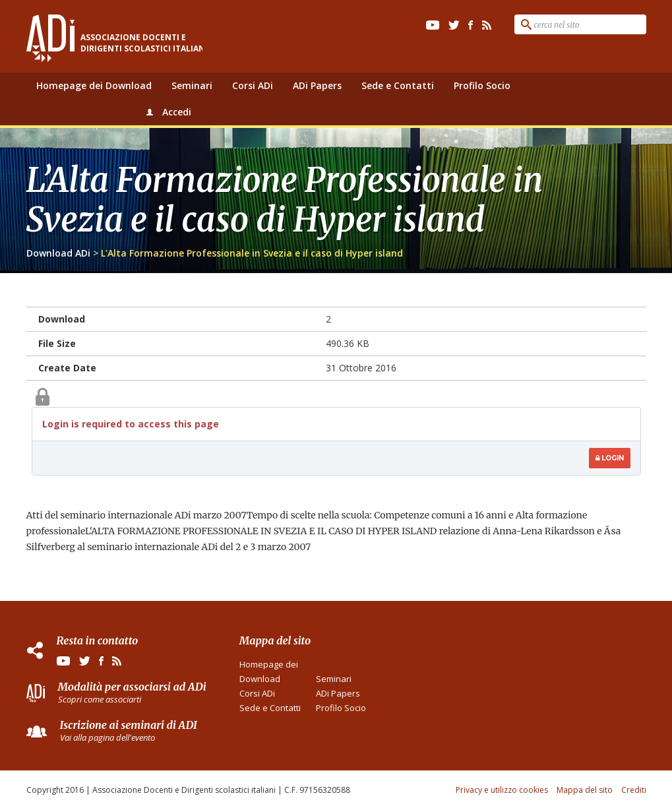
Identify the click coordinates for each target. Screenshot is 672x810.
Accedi (177, 112)
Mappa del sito (585, 790)
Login (610, 458)
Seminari (192, 85)
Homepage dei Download (94, 85)
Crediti (634, 790)
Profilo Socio (482, 85)
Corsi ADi (253, 85)
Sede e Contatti (398, 85)
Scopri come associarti (100, 699)
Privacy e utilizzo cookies (502, 790)
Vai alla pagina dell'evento (107, 737)
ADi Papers (317, 85)
